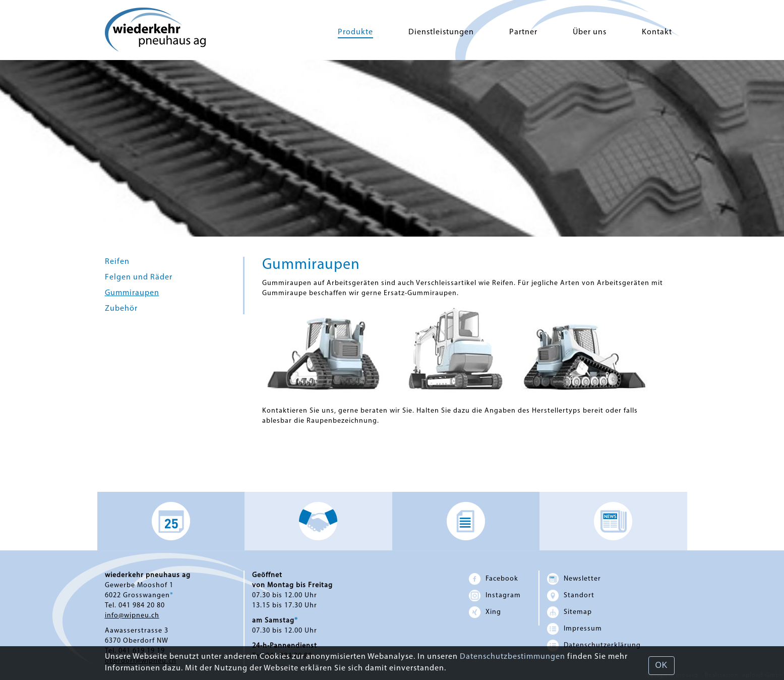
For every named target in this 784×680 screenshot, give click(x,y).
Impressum (575, 629)
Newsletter (574, 579)
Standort (571, 596)
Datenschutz (594, 645)
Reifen (117, 262)
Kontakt (657, 32)
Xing (485, 612)
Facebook (494, 579)
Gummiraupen (132, 293)
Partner (523, 32)
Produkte (355, 32)
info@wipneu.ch (132, 616)
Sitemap (569, 612)
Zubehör (121, 309)
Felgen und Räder (139, 277)
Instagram (495, 596)
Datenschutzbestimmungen (512, 657)
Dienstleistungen (441, 32)
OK (661, 665)
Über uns (590, 32)
